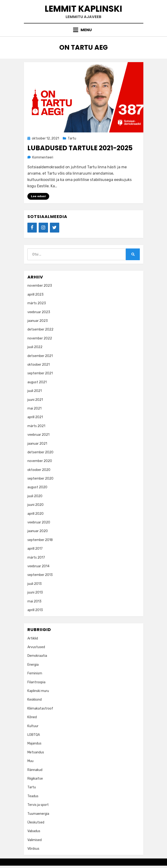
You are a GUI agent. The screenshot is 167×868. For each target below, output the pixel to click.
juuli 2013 (35, 584)
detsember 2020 (40, 452)
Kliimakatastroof (40, 708)
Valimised (35, 840)
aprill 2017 (35, 549)
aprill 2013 (35, 610)
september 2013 (40, 575)
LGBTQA (34, 735)
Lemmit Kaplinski (83, 9)
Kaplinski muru (38, 691)
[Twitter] (55, 228)
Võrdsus (33, 849)
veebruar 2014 (38, 566)
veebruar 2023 (39, 312)
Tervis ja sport (38, 805)
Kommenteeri (43, 157)
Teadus (33, 796)
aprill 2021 (35, 417)
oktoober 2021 (39, 365)
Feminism (35, 673)
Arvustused (36, 647)
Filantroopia (36, 682)
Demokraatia (37, 656)
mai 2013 (34, 601)
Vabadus (34, 831)
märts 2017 (36, 558)
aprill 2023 (35, 295)
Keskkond (35, 700)
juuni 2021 (35, 400)
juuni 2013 (35, 592)
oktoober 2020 (39, 470)
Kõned (32, 717)
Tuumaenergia (38, 814)
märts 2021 (36, 426)
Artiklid (33, 638)
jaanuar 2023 (38, 321)
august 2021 (37, 382)
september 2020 (40, 479)
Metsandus (36, 752)
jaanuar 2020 (38, 531)
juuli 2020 (35, 496)
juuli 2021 (35, 391)
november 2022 (40, 338)
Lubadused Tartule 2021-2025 (80, 148)
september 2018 (40, 540)
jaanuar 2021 (37, 444)
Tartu (72, 138)
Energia (33, 665)
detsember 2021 (40, 356)
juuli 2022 (35, 347)
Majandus (34, 743)
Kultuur (33, 726)
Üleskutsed (36, 822)
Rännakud (35, 770)
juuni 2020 (35, 505)
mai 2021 (34, 408)
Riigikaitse (35, 779)
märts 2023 (37, 303)
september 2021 (40, 373)
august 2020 (37, 487)
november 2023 (40, 286)
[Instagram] (43, 228)
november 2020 (40, 461)
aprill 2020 (35, 514)
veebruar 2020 (39, 522)
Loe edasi (38, 196)
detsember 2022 (40, 329)
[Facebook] (32, 228)
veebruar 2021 (38, 435)
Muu (30, 761)
